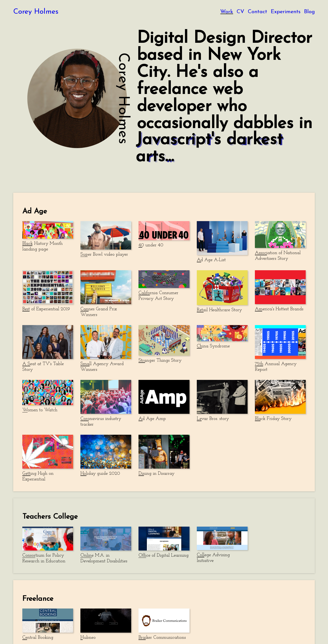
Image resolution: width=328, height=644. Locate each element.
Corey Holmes (36, 12)
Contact (258, 12)
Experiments (286, 12)
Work (227, 12)
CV (240, 12)
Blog (309, 12)
